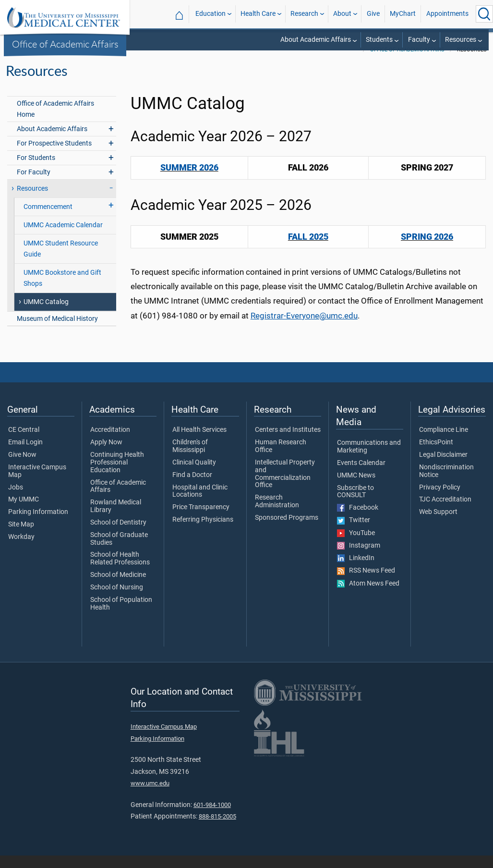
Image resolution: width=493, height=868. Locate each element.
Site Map (21, 537)
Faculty (419, 40)
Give (373, 14)
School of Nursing (117, 600)
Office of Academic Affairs (65, 44)
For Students (36, 170)
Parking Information (38, 525)
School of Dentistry (118, 535)
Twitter (354, 533)
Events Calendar (361, 476)
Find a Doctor (192, 488)
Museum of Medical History (57, 331)
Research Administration (277, 514)
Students (379, 40)
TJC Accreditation (445, 512)
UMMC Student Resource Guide (61, 261)
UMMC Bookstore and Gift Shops (62, 291)
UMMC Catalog (46, 314)
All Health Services (199, 442)
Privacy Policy (440, 500)
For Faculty (34, 185)
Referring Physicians (203, 532)
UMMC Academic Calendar (63, 238)
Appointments (447, 14)
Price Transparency (201, 520)
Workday (21, 550)
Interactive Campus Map (37, 484)
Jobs (16, 500)
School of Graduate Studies (119, 551)
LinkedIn (356, 571)
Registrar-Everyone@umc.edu (304, 328)
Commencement (48, 219)
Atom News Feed (368, 596)
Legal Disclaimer (443, 467)
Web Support (438, 525)
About (342, 14)
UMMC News (356, 488)
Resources (461, 40)
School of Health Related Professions (120, 571)
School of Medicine (118, 587)
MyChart (403, 14)
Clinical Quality (194, 475)
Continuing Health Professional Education (117, 475)
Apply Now (106, 455)
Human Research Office (281, 459)
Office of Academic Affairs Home (55, 122)
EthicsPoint (436, 455)
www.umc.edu (150, 796)
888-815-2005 (217, 829)
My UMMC (24, 512)
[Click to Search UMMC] (484, 14)
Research (304, 14)
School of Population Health (121, 616)
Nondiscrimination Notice (446, 484)
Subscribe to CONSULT (355, 504)
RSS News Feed (366, 583)
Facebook (358, 520)
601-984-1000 (212, 817)
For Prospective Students (54, 156)
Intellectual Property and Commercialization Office (285, 486)
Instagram (359, 558)
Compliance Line (444, 442)
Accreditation (110, 442)
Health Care (258, 14)
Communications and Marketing (369, 459)
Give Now (22, 467)
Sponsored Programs (287, 530)
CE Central (24, 442)
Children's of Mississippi (190, 459)
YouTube (356, 546)
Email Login (25, 455)
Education (210, 14)
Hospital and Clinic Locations (200, 504)
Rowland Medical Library (116, 519)
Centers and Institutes (288, 442)
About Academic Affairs (316, 40)
